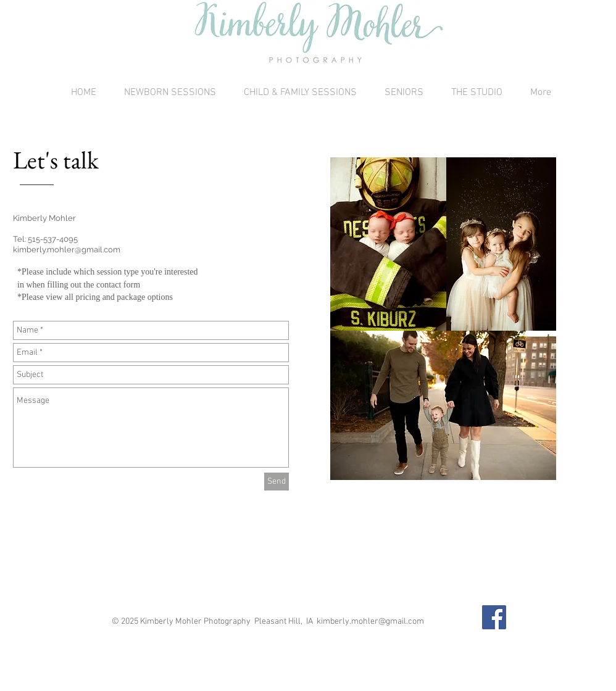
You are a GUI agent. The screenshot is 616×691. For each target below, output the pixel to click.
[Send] (277, 482)
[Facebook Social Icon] (494, 617)
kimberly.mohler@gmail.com (67, 250)
